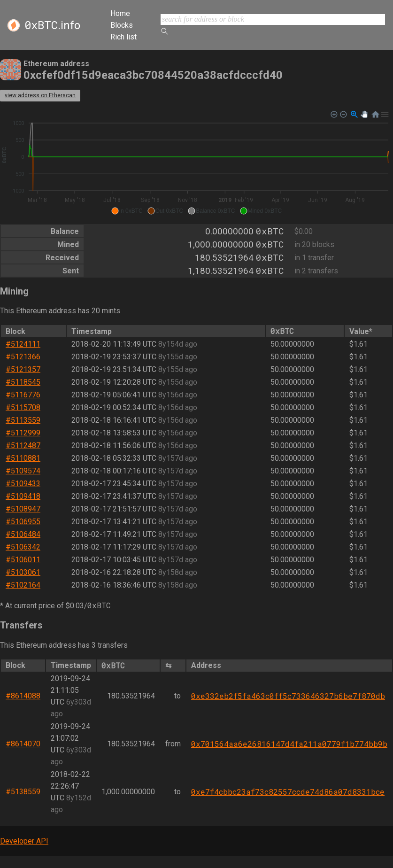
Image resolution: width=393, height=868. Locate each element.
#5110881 (23, 458)
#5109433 (23, 484)
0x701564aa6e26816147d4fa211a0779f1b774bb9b (289, 744)
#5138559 (23, 792)
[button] (127, 211)
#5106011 (23, 560)
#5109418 (23, 496)
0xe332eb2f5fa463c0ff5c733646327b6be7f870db (288, 696)
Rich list (123, 37)
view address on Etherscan (40, 95)
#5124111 (23, 344)
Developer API (24, 841)
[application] (196, 163)
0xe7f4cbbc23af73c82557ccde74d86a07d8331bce (288, 792)
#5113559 (23, 420)
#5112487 (23, 446)
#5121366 (23, 357)
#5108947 (23, 509)
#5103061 (23, 572)
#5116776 (23, 395)
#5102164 (23, 585)
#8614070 (23, 744)
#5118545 (23, 382)
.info (52, 25)
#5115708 (23, 407)
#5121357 (23, 369)
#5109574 (23, 471)
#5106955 (23, 522)
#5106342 (23, 547)
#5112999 (23, 433)
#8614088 (23, 696)
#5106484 (23, 534)
